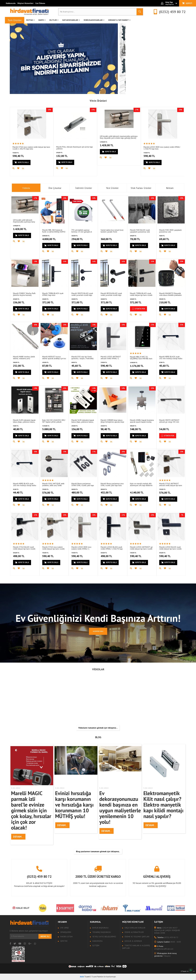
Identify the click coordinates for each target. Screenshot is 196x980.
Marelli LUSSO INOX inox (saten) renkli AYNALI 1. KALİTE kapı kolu (162, 148)
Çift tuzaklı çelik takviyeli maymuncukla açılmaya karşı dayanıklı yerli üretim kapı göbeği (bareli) (119, 137)
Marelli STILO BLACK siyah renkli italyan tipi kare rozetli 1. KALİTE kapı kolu (24, 548)
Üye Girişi (64, 928)
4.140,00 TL (137, 491)
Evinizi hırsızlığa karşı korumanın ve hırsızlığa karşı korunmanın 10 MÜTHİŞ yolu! (74, 805)
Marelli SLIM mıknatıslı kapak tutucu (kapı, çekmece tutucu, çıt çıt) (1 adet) (24, 421)
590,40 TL (22, 155)
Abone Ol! (45, 936)
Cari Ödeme (40, 3)
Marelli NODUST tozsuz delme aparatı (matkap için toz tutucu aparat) (54, 357)
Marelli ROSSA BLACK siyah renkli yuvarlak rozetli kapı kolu (111, 294)
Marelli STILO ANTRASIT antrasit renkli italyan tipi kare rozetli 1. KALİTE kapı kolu (171, 484)
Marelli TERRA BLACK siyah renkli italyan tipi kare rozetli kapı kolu (141, 294)
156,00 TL (22, 301)
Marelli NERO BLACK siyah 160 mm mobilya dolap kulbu (25, 484)
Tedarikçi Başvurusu (101, 932)
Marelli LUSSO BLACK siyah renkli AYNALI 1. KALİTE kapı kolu (112, 548)
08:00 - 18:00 (168, 942)
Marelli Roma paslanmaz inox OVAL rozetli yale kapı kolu (112, 484)
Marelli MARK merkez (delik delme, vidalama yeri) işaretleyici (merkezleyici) (24, 357)
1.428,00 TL (111, 144)
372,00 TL (51, 301)
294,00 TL (81, 238)
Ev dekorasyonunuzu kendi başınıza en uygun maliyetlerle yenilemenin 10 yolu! (120, 807)
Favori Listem (66, 937)
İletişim (96, 945)
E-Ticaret (184, 971)
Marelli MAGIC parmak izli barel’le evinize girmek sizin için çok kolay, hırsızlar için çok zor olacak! (31, 810)
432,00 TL (110, 491)
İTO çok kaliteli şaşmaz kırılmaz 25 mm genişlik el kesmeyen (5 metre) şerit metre (82, 231)
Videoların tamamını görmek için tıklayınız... (98, 728)
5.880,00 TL (53, 428)
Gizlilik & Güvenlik (133, 941)
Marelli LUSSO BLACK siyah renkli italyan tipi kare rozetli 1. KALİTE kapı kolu (170, 548)
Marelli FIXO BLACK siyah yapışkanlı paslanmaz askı (140, 231)
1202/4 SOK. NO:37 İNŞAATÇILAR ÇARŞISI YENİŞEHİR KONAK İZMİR (167, 930)
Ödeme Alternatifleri (134, 932)
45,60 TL (80, 364)
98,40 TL (109, 428)
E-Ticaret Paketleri (97, 977)
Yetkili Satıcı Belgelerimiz (104, 937)
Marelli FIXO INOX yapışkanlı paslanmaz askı (170, 231)
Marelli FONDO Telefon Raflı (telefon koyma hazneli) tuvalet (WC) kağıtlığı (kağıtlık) (25, 294)
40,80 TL (21, 428)
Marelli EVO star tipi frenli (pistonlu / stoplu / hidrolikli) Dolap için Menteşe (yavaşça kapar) (83, 357)
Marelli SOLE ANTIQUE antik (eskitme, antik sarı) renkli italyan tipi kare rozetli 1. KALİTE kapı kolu (53, 484)
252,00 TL (22, 364)
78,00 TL (138, 238)
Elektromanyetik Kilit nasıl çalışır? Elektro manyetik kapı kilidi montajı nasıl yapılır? (163, 805)
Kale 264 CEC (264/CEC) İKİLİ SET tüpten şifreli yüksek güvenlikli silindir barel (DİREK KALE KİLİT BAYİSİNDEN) (54, 421)
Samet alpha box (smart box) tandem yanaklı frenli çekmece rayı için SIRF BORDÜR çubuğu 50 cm (112, 231)
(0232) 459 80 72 (39, 877)
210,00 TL (168, 301)
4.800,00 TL (53, 238)
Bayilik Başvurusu (100, 928)
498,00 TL (22, 555)
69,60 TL (167, 238)
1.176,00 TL (141, 365)
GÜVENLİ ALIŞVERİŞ (157, 877)
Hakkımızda (11, 3)
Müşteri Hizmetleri (25, 3)
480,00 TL (81, 491)
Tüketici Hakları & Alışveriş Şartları (136, 947)
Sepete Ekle (22, 162)
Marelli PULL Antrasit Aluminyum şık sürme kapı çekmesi (75, 148)
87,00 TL (51, 364)
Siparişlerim (65, 932)
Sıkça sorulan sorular (135, 928)
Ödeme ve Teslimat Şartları (137, 937)
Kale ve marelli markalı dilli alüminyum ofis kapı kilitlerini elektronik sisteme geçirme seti (141, 484)
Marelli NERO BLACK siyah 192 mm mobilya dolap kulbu (171, 357)
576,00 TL (51, 491)
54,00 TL (165, 428)
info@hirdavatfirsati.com (164, 948)
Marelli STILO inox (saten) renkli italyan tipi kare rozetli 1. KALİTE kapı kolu (31, 148)
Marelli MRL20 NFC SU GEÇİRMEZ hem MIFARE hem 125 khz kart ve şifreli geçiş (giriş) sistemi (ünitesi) (141, 358)
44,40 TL (21, 491)
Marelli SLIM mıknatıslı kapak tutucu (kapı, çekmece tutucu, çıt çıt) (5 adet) (83, 421)
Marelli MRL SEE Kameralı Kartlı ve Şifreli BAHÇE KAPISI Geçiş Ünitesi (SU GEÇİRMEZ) (54, 231)
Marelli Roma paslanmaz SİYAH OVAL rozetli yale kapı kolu (83, 484)
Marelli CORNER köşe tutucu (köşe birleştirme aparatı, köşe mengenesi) (112, 421)
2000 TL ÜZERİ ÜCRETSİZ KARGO (98, 877)
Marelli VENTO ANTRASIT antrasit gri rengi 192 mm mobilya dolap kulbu (169, 421)
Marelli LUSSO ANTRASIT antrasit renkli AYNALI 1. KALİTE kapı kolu (111, 357)
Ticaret (85, 977)
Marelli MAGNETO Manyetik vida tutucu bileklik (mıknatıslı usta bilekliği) (170, 294)
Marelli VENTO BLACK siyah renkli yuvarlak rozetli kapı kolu (82, 294)
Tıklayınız (165, 955)
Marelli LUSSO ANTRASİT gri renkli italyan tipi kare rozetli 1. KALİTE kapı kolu (141, 548)
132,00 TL (65, 155)
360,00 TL (107, 238)
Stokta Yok (139, 309)
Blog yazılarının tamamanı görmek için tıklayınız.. (98, 851)
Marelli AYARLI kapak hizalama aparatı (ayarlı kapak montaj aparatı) (142, 421)
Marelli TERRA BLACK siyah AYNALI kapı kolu (53, 294)
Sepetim (64, 941)
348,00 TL (139, 428)
